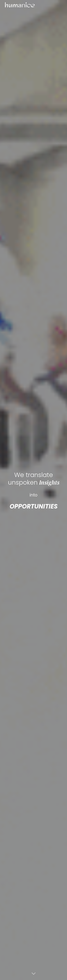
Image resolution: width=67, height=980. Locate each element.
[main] (33, 478)
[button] (34, 974)
